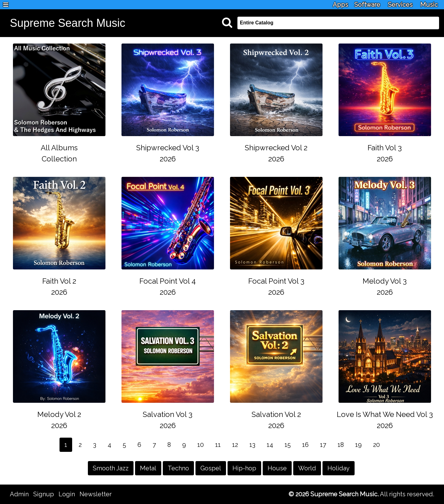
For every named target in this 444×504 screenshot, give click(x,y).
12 (235, 445)
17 (323, 445)
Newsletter (96, 494)
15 (288, 445)
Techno (178, 468)
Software (367, 5)
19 (358, 445)
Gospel (211, 468)
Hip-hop (244, 468)
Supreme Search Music (68, 23)
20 (376, 445)
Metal (148, 468)
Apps (340, 5)
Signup (44, 494)
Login (67, 494)
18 (341, 445)
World (307, 468)
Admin (19, 494)
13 (252, 445)
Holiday (339, 468)
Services (400, 5)
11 (218, 445)
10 (201, 445)
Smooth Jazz (111, 468)
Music (429, 5)
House (277, 468)
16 (305, 445)
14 (270, 445)
